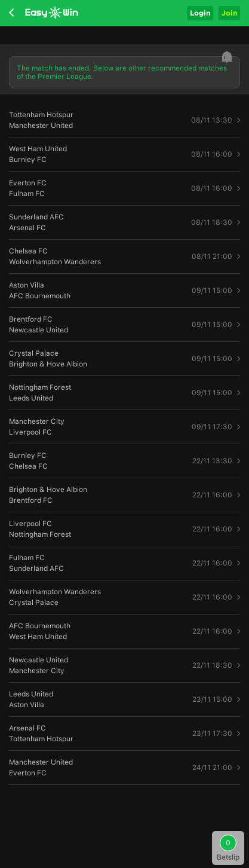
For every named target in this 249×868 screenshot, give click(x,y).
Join (229, 13)
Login (200, 13)
